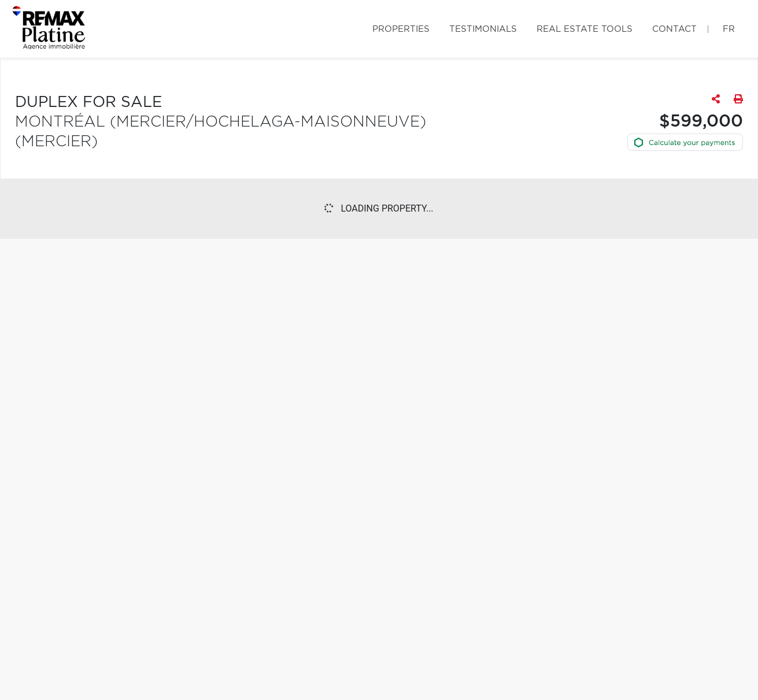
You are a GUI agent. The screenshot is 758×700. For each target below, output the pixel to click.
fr (729, 29)
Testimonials (483, 29)
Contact (674, 29)
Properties (401, 29)
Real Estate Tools (585, 29)
